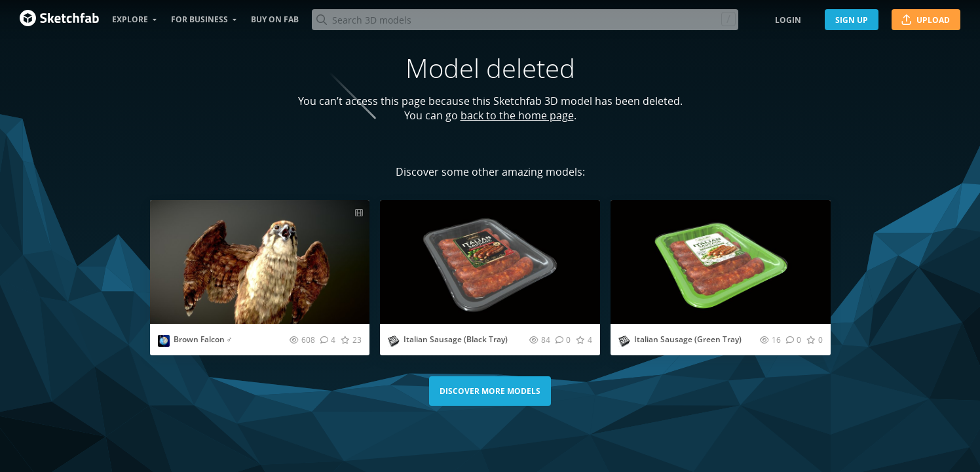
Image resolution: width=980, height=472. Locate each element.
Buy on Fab (275, 19)
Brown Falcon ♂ (203, 339)
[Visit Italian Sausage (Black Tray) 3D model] (490, 262)
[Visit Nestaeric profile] (164, 341)
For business (199, 19)
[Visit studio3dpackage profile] (394, 341)
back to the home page (517, 115)
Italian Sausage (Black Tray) (456, 339)
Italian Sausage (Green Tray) (688, 339)
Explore (130, 19)
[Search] (525, 20)
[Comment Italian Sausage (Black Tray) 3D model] (563, 340)
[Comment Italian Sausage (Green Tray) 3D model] (794, 340)
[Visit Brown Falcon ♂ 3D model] (260, 262)
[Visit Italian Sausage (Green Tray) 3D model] (721, 262)
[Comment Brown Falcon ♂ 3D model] (328, 340)
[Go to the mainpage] (59, 20)
